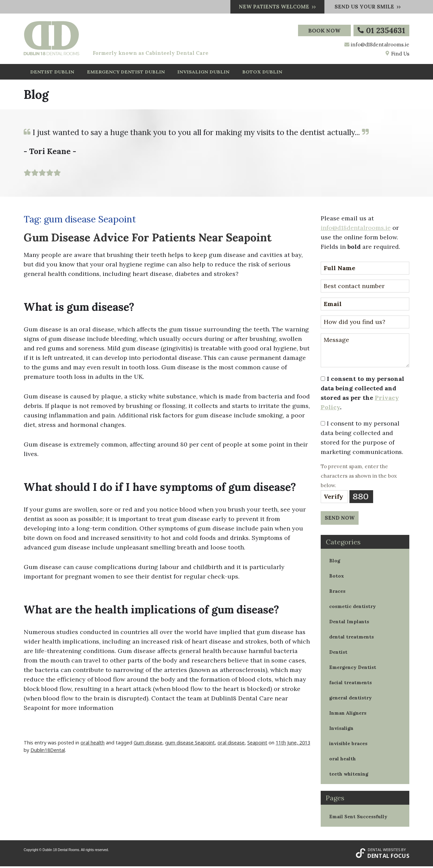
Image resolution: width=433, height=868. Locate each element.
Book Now (324, 30)
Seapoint (257, 744)
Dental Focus (388, 858)
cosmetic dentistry (352, 608)
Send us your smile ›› (368, 7)
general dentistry (350, 699)
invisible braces (348, 745)
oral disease (231, 744)
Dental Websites (384, 851)
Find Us (397, 54)
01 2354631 (381, 30)
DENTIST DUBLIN (52, 72)
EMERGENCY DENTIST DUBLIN (125, 72)
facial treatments (350, 684)
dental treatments (351, 638)
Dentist (338, 653)
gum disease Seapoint (190, 744)
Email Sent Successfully (358, 818)
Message (365, 352)
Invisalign (341, 730)
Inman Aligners (348, 714)
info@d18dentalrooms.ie (380, 45)
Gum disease (148, 744)
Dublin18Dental (48, 751)
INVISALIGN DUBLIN (201, 72)
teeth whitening (349, 775)
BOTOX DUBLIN (260, 72)
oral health (93, 744)
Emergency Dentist (353, 669)
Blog (335, 562)
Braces (337, 592)
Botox (337, 577)
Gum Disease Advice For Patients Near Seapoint (148, 239)
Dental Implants (349, 623)
